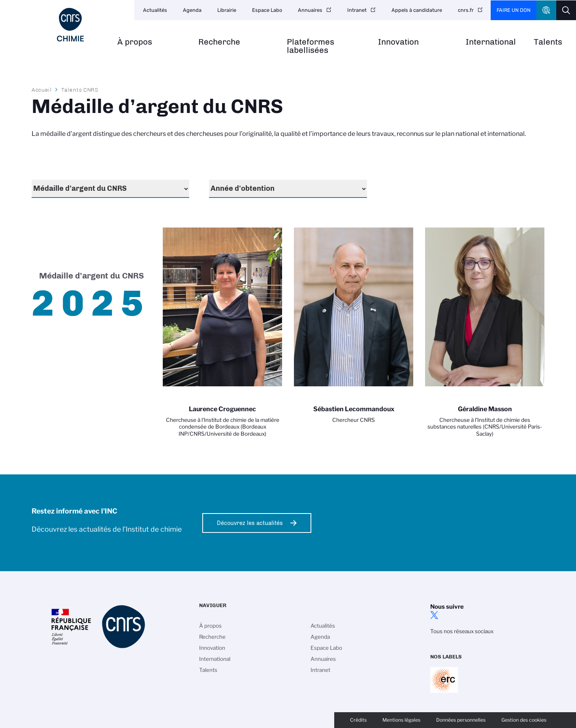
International (491, 42)
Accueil (42, 90)
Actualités (155, 10)
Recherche (219, 42)
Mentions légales (401, 720)
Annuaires (310, 10)
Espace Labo (267, 10)
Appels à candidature (417, 10)
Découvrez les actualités (250, 523)
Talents (548, 42)
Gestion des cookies (524, 720)
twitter (434, 615)
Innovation (398, 42)
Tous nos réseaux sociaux (462, 631)
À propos (135, 42)
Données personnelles (461, 720)
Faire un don (514, 10)
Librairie (227, 10)
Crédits (358, 720)
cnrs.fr (466, 10)
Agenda (192, 10)
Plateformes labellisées (311, 46)
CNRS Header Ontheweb (546, 10)
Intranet (357, 10)
